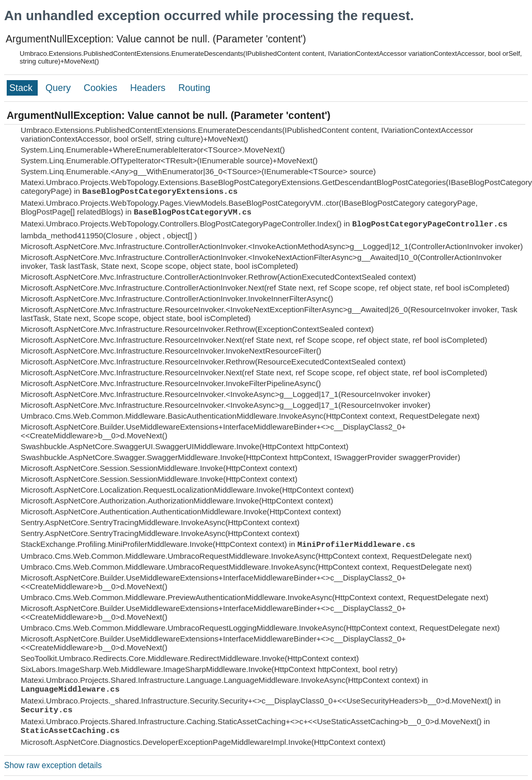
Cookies (102, 88)
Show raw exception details (53, 765)
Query (59, 88)
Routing (194, 88)
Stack (22, 88)
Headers (149, 88)
